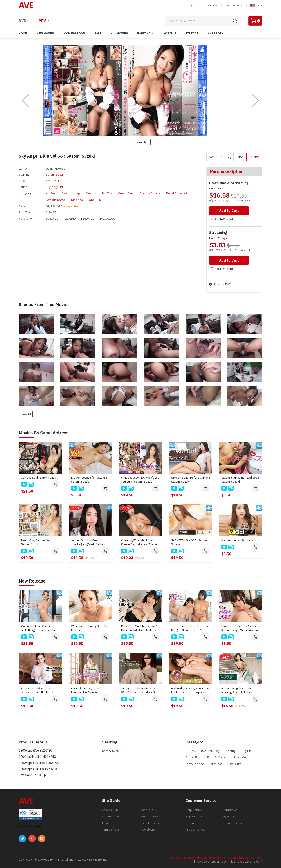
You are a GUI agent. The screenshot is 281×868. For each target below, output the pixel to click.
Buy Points (211, 5)
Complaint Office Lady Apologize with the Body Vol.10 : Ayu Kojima (37, 691)
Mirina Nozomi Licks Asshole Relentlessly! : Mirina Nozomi (240, 628)
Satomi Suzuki (55, 175)
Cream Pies (126, 193)
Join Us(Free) (150, 823)
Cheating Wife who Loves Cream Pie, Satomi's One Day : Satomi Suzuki (140, 542)
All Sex (51, 193)
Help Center (234, 5)
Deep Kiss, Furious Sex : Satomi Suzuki (37, 542)
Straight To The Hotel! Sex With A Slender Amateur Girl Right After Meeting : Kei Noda (139, 691)
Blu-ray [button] (226, 157)
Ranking (144, 33)
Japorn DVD (110, 810)
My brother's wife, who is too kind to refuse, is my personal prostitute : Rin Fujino (191, 691)
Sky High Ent (54, 181)
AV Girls (170, 33)
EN (256, 5)
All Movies (119, 33)
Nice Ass (77, 200)
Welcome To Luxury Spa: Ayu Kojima (90, 628)
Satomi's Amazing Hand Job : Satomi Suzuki (240, 480)
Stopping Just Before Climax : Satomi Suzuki (191, 480)
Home (23, 33)
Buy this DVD (220, 284)
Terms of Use (111, 830)
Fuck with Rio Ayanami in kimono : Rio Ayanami (87, 690)
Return (190, 823)
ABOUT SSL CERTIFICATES (30, 827)
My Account (230, 816)
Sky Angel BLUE (57, 187)
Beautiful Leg (71, 193)
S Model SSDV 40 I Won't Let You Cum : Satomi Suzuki (140, 480)
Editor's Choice (150, 193)
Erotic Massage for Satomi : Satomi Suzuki (89, 480)
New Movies (46, 33)
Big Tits (107, 193)
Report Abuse (195, 816)
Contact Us (230, 810)
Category (216, 33)
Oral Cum (95, 200)
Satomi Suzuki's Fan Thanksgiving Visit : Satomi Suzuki (88, 542)
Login (192, 5)
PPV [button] (240, 157)
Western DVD (111, 816)
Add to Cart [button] (229, 211)
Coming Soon (75, 33)
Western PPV (149, 816)
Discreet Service (233, 823)
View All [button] (26, 414)
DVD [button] (212, 157)
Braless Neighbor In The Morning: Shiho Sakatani (237, 690)
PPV (42, 21)
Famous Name (55, 200)
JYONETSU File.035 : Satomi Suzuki (189, 542)
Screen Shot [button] (141, 142)
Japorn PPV (148, 810)
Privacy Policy (195, 830)
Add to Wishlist (222, 219)
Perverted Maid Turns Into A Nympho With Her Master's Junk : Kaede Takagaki (139, 628)
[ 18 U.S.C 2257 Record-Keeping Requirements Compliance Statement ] (215, 858)
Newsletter (148, 830)
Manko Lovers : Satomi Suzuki (240, 540)
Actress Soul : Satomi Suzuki (40, 478)
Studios (192, 33)
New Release (32, 581)
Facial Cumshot (177, 193)
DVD (23, 21)
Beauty (91, 193)
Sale (98, 33)
